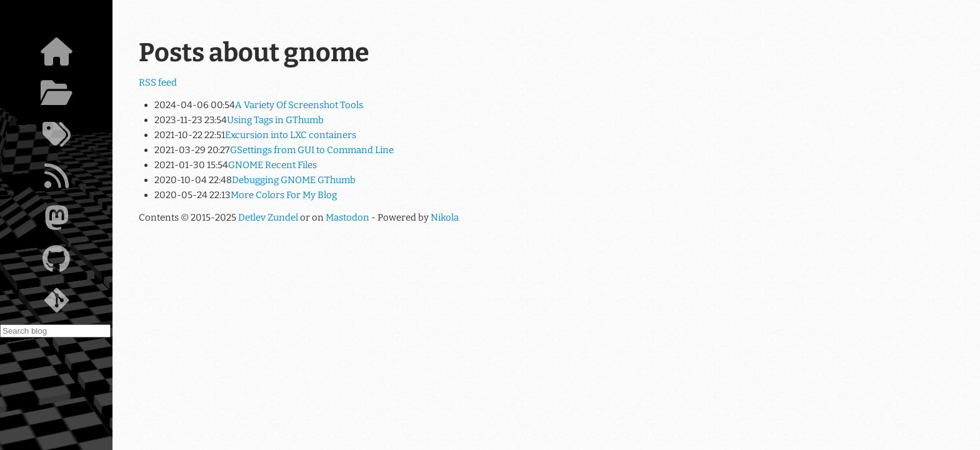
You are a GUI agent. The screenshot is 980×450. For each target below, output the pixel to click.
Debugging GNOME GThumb (294, 180)
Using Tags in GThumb (275, 120)
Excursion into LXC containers (291, 135)
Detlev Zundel (268, 217)
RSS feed (158, 82)
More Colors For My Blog (284, 195)
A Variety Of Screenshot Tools (299, 105)
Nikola (445, 217)
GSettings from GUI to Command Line (312, 150)
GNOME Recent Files (272, 165)
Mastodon (347, 217)
